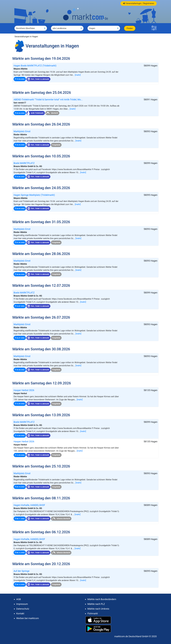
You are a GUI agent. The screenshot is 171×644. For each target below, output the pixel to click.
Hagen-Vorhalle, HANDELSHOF (29, 505)
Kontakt (20, 613)
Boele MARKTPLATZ (24, 163)
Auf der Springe (21, 571)
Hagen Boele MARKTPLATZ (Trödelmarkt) (35, 66)
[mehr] (78, 75)
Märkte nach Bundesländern (102, 599)
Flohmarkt (93, 613)
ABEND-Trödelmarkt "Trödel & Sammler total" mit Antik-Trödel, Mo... (48, 99)
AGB (19, 599)
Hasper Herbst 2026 (24, 390)
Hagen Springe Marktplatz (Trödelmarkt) (34, 195)
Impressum (22, 604)
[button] (154, 28)
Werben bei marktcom (28, 618)
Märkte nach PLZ (96, 604)
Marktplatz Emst (22, 131)
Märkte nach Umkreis (98, 609)
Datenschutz (23, 609)
